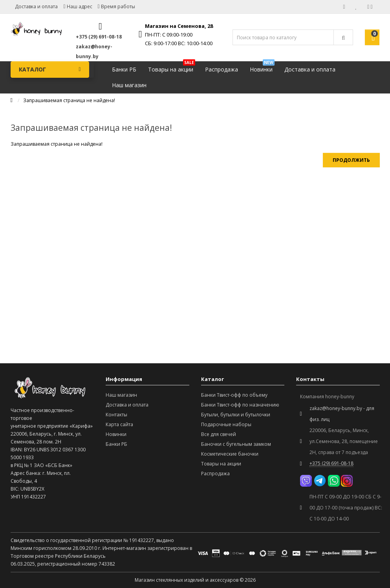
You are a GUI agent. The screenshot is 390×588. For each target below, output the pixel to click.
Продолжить (351, 160)
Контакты (116, 415)
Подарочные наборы (226, 424)
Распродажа (222, 69)
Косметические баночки (230, 454)
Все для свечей (219, 434)
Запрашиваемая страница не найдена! (69, 100)
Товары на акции (172, 67)
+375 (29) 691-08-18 (99, 37)
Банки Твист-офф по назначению (240, 405)
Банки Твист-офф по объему (234, 395)
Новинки (262, 67)
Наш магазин (129, 85)
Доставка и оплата (36, 6)
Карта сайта (119, 424)
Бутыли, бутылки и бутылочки (236, 415)
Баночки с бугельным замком (236, 444)
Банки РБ (124, 69)
